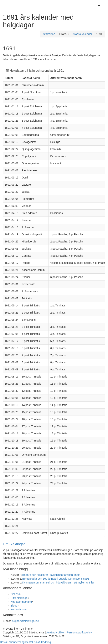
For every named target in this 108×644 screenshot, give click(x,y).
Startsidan (49, 34)
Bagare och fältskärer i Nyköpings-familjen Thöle (51, 575)
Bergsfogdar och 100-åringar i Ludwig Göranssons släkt (56, 579)
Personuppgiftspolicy (79, 632)
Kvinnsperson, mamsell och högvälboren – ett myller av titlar (58, 583)
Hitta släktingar (20, 598)
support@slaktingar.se (26, 621)
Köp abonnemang (21, 602)
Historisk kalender (81, 34)
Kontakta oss (18, 609)
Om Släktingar (14, 544)
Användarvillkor (55, 632)
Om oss (15, 594)
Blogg (14, 606)
